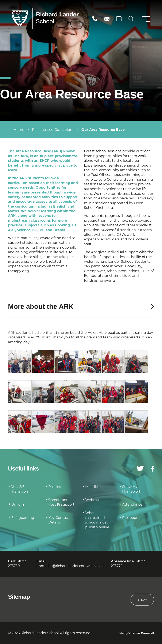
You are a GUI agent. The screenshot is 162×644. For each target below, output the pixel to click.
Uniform (18, 504)
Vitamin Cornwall (141, 633)
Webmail (93, 500)
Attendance (132, 504)
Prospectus (132, 518)
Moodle (92, 487)
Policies (55, 487)
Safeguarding (23, 518)
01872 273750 (95, 19)
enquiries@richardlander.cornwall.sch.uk (107, 19)
